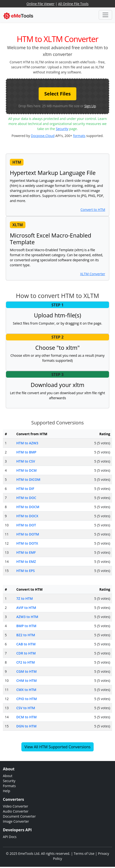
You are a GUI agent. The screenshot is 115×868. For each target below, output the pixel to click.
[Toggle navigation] (105, 15)
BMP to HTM (26, 626)
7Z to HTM (25, 598)
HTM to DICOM (28, 479)
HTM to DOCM (28, 507)
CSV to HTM (26, 708)
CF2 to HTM (26, 662)
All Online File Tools (73, 4)
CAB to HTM (26, 644)
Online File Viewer (40, 4)
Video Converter (15, 806)
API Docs (10, 837)
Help (6, 791)
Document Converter (19, 816)
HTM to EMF (26, 552)
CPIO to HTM (27, 699)
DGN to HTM (26, 726)
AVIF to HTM (26, 608)
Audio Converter (16, 811)
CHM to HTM (27, 681)
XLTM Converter (93, 274)
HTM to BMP (26, 452)
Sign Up (90, 106)
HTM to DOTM (28, 534)
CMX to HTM (26, 690)
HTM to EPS (26, 571)
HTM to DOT (26, 525)
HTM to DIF (25, 489)
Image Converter (16, 821)
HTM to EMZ (26, 562)
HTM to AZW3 (27, 443)
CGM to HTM (27, 671)
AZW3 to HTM (27, 617)
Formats (9, 786)
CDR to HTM (26, 653)
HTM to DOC (26, 498)
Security (62, 129)
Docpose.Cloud (43, 136)
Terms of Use (84, 853)
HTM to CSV (26, 461)
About (8, 776)
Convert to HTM (93, 210)
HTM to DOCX (27, 516)
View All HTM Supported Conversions (57, 747)
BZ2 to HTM (26, 635)
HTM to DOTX (27, 543)
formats (79, 136)
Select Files (58, 94)
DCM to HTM (27, 717)
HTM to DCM (27, 470)
